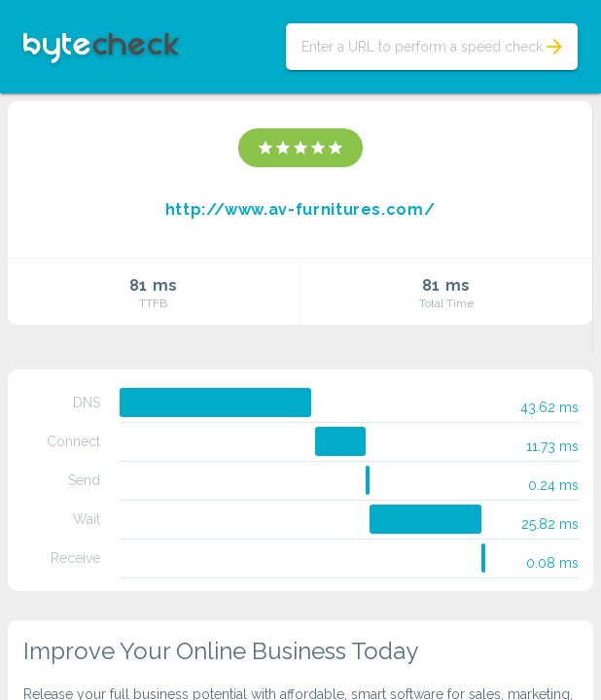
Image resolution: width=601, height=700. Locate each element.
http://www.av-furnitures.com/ (300, 210)
